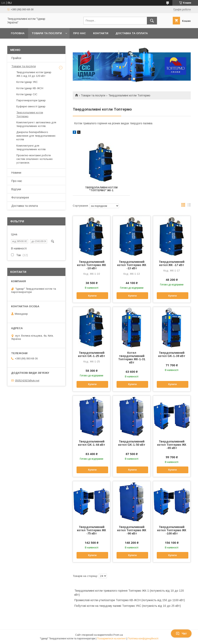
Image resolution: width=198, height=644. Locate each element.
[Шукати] (152, 21)
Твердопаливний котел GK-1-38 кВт (172, 354)
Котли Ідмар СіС (27, 94)
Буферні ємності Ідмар (31, 106)
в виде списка (189, 206)
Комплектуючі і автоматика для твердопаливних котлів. (36, 124)
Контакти (101, 33)
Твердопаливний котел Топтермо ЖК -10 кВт (92, 265)
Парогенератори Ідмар (31, 100)
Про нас (80, 33)
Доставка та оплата (132, 33)
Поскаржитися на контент (111, 639)
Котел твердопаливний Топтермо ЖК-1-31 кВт (132, 358)
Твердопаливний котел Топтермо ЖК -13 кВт (132, 265)
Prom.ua (118, 635)
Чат (181, 633)
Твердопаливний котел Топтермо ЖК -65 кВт (172, 445)
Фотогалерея (20, 197)
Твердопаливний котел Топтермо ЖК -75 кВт (92, 530)
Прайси (16, 58)
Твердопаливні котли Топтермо (30, 114)
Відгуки (16, 189)
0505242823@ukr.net (27, 381)
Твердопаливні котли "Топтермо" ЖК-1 (101, 189)
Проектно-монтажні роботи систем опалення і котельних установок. (35, 159)
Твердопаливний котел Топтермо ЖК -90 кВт (132, 530)
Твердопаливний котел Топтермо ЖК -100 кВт (172, 530)
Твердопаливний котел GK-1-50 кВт (132, 443)
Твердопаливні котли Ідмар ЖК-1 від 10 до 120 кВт (34, 74)
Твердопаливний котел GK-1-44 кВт (92, 443)
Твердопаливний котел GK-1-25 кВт (92, 354)
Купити (92, 296)
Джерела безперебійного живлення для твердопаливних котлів (36, 136)
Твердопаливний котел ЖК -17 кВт (172, 263)
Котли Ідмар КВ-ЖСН (30, 88)
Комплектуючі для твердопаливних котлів (31, 147)
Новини (16, 173)
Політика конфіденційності (143, 639)
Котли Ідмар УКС (27, 82)
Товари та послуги (47, 33)
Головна (18, 33)
